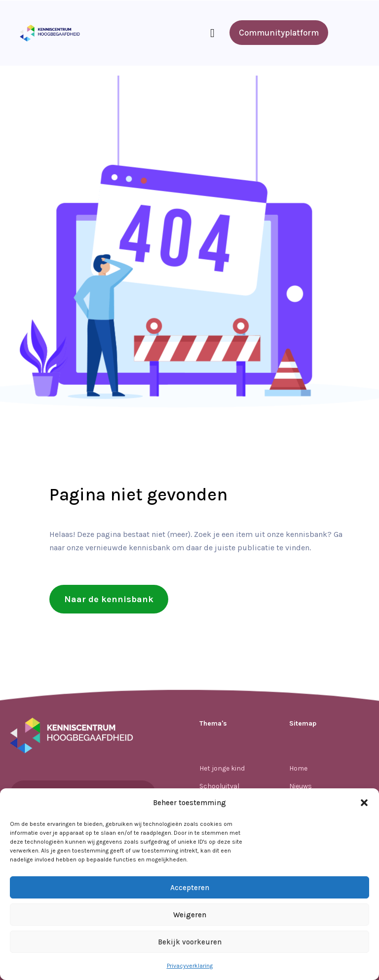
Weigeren (190, 915)
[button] (364, 803)
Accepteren (190, 888)
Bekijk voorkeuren (190, 942)
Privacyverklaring (190, 966)
